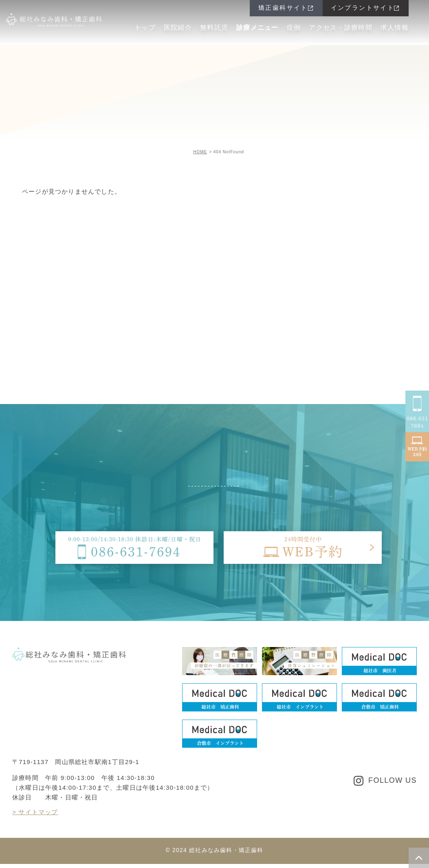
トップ (145, 28)
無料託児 (214, 28)
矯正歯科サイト (283, 8)
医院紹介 (178, 28)
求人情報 (395, 28)
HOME (200, 152)
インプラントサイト (363, 8)
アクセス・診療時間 (341, 28)
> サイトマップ (35, 812)
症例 (294, 28)
